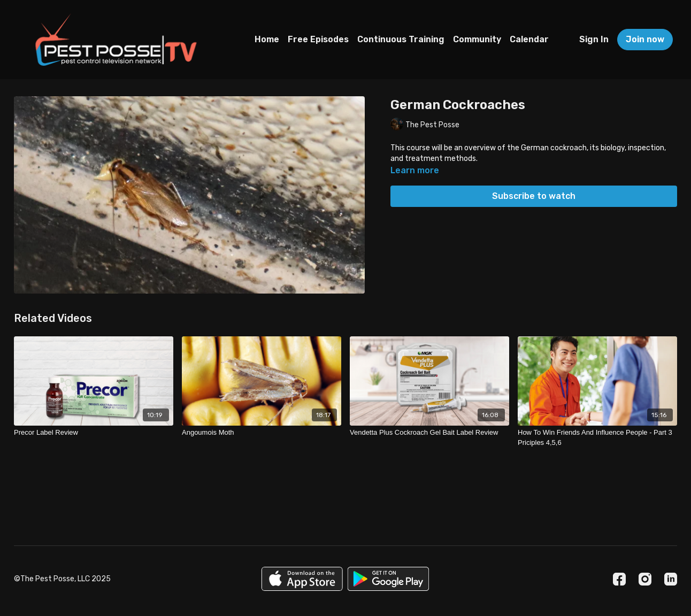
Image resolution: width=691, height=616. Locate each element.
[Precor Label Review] (94, 433)
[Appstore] (302, 579)
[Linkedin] (671, 579)
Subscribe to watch (534, 196)
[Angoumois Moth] (262, 433)
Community (477, 39)
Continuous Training (401, 39)
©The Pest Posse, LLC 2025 (62, 579)
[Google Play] (388, 579)
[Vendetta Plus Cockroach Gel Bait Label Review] (429, 433)
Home (267, 39)
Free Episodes (318, 39)
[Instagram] (645, 579)
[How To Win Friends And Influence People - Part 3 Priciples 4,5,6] (597, 438)
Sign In (594, 39)
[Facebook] (619, 579)
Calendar (529, 39)
